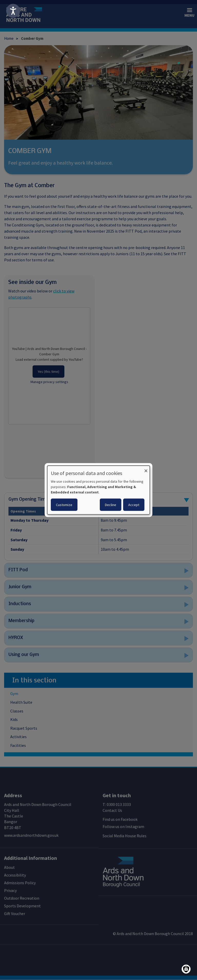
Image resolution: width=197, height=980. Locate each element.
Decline (111, 505)
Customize (64, 505)
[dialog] (98, 490)
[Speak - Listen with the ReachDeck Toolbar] (13, 11)
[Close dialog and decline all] (146, 469)
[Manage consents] (186, 969)
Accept (134, 505)
